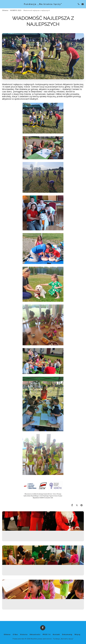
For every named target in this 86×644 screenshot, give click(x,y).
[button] (3, 4)
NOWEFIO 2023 (16, 10)
